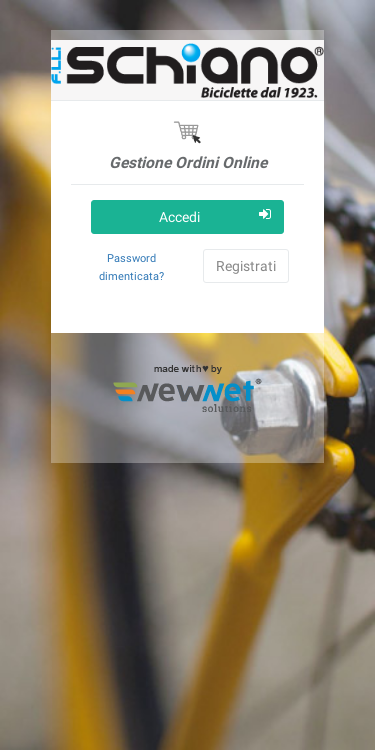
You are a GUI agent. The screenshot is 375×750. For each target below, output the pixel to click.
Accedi (215, 216)
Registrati (246, 266)
